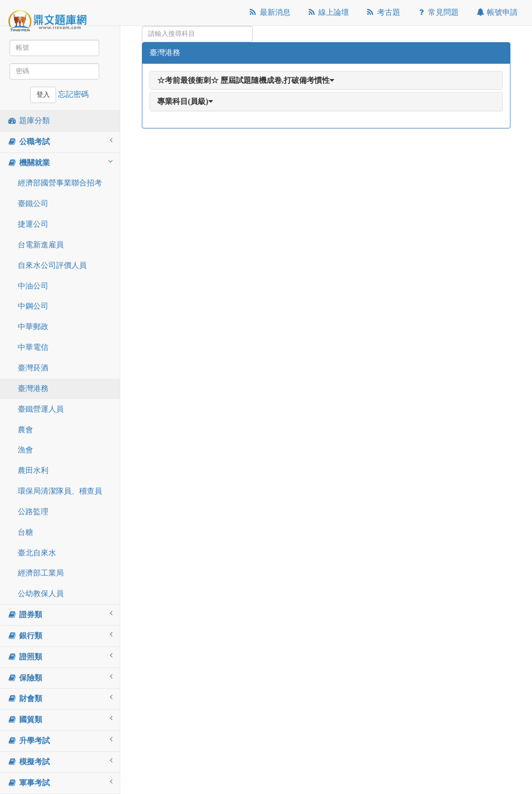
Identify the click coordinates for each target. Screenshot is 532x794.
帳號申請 (496, 12)
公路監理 (33, 512)
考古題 (383, 12)
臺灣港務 (33, 388)
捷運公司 (33, 224)
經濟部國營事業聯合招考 (60, 183)
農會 (25, 430)
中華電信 (33, 347)
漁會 (25, 450)
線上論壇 (328, 12)
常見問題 (438, 12)
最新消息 (269, 12)
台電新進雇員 (41, 245)
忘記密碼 (73, 94)
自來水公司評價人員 (52, 265)
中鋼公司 (33, 306)
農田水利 (33, 470)
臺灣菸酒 (33, 368)
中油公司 (33, 286)
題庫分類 (29, 121)
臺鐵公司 (33, 203)
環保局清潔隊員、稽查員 (60, 491)
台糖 (25, 532)
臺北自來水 (37, 553)
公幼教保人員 (41, 593)
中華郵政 (33, 327)
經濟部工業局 (41, 573)
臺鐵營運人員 (41, 409)
